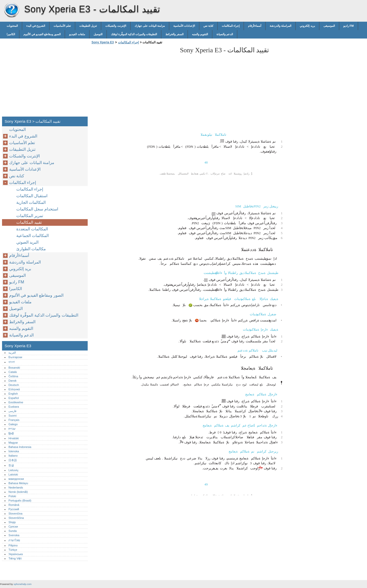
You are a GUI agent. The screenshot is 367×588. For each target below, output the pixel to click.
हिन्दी (11, 434)
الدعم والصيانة (225, 34)
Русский (14, 509)
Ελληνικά (14, 389)
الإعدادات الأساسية (184, 26)
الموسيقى (329, 26)
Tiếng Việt (15, 558)
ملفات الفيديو (77, 34)
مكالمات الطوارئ (31, 249)
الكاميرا (11, 34)
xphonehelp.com (22, 584)
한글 (11, 465)
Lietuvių (13, 470)
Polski (12, 496)
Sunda (12, 531)
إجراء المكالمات (231, 26)
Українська (16, 554)
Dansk (12, 381)
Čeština (13, 376)
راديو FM (349, 26)
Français (14, 420)
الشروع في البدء (36, 26)
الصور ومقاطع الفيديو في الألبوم (42, 34)
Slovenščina (16, 518)
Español (14, 398)
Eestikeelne (16, 402)
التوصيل (98, 34)
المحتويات (12, 26)
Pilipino (13, 545)
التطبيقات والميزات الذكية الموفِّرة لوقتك (134, 34)
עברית (12, 429)
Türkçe (13, 550)
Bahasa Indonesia (20, 447)
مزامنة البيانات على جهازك (150, 26)
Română (14, 505)
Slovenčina (15, 514)
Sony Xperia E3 (11, 10)
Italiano (13, 456)
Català (12, 372)
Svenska (14, 535)
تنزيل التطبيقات (88, 26)
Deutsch (14, 385)
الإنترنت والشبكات (116, 26)
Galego (13, 424)
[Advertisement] (133, 82)
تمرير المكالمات (30, 216)
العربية (12, 353)
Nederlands (16, 487)
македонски (16, 479)
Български (15, 357)
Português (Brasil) (20, 501)
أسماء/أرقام (255, 26)
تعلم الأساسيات (62, 26)
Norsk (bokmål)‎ (18, 492)
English (13, 394)
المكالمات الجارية (31, 202)
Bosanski (14, 368)
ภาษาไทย (14, 540)
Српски (13, 527)
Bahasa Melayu (18, 483)
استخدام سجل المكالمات (37, 209)
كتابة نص (208, 26)
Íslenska (14, 451)
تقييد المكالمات (29, 222)
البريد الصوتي (27, 242)
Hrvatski (14, 438)
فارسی (12, 411)
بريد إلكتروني (307, 26)
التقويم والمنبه (200, 34)
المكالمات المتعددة (32, 229)
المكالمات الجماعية (32, 236)
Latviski (13, 474)
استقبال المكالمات (32, 196)
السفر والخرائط (174, 34)
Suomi (12, 416)
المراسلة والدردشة (280, 26)
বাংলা (12, 362)
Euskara (14, 407)
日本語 (13, 460)
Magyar (13, 443)
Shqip (12, 522)
